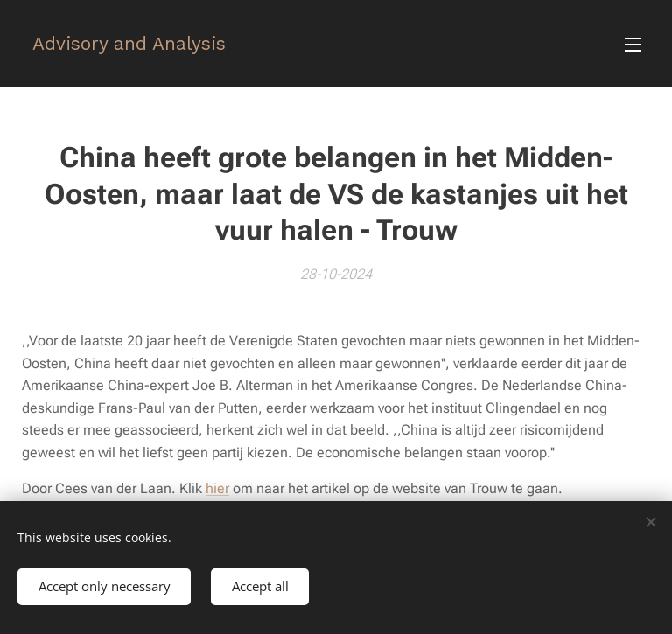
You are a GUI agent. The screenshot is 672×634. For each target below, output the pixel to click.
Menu (633, 45)
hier (217, 488)
